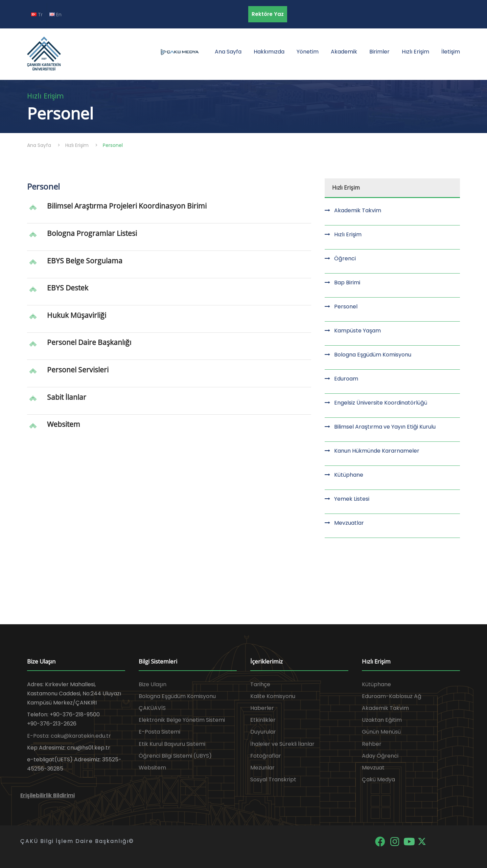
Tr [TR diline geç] (37, 15)
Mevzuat (373, 768)
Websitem (64, 424)
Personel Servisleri (78, 370)
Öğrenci (345, 258)
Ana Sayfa (228, 52)
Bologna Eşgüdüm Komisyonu (373, 355)
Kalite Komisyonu (273, 696)
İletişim (451, 52)
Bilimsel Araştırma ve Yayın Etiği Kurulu (385, 427)
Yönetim (308, 52)
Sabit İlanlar (67, 397)
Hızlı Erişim (415, 52)
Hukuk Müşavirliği (77, 315)
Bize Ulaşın (153, 684)
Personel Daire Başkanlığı (89, 342)
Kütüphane (349, 475)
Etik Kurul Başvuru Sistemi (172, 744)
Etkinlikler (263, 720)
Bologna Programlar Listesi (92, 233)
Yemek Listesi (352, 499)
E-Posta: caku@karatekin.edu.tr (69, 736)
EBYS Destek (68, 288)
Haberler (262, 708)
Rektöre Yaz (268, 14)
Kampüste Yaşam (357, 331)
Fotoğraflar (266, 756)
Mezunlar (262, 768)
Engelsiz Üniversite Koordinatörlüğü (381, 403)
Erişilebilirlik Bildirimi (48, 795)
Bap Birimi (347, 283)
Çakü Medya (378, 779)
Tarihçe (260, 684)
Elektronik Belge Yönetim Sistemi (182, 720)
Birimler (379, 52)
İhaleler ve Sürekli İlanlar (282, 744)
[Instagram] (395, 841)
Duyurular (263, 732)
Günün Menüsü (381, 732)
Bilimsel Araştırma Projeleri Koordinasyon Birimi (127, 206)
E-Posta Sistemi (159, 732)
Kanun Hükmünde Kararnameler (377, 451)
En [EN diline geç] (55, 15)
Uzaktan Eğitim (382, 720)
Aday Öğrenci (380, 756)
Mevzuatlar (349, 523)
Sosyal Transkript (273, 779)
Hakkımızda (269, 52)
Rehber (372, 744)
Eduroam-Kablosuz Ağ (392, 696)
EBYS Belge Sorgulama (85, 261)
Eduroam (346, 379)
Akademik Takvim (358, 210)
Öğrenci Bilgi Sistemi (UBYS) (175, 756)
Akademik (344, 52)
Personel (346, 307)
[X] (422, 841)
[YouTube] (410, 841)
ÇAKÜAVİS (152, 708)
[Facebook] (381, 841)
